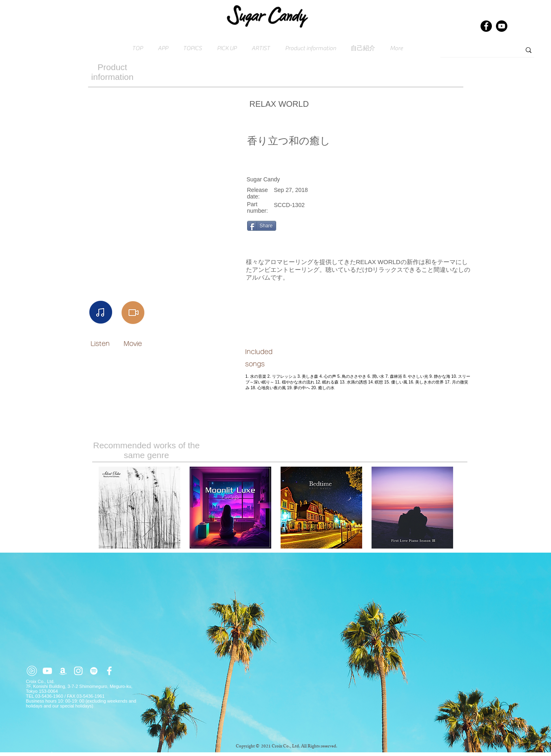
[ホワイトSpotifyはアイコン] (94, 671)
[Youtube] (502, 26)
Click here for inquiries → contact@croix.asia (72, 754)
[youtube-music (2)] (32, 671)
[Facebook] (486, 26)
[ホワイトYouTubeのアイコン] (47, 671)
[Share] (262, 226)
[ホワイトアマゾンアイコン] (63, 671)
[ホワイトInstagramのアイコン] (78, 671)
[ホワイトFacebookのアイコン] (109, 671)
